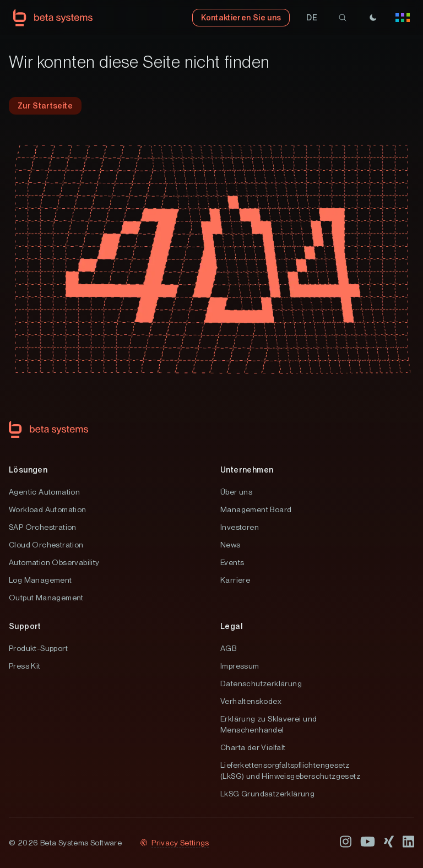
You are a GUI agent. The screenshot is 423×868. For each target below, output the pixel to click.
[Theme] (373, 18)
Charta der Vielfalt (253, 747)
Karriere (235, 580)
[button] (312, 18)
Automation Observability (54, 562)
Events (232, 562)
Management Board (256, 509)
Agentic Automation (44, 492)
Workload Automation (48, 509)
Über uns (236, 492)
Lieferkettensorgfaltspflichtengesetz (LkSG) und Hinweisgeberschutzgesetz (290, 771)
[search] (343, 18)
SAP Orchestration (43, 527)
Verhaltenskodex (251, 701)
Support (25, 626)
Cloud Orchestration (46, 545)
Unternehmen (247, 470)
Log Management (40, 580)
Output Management (46, 598)
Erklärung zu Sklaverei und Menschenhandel (269, 724)
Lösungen (28, 470)
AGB (228, 648)
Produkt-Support (38, 648)
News (231, 545)
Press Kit (25, 666)
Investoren (240, 527)
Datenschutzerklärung (261, 683)
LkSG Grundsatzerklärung (267, 794)
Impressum (240, 666)
